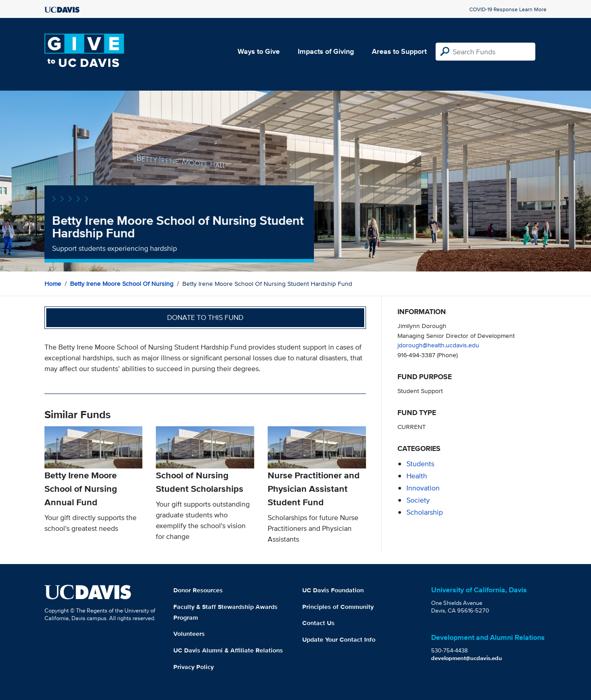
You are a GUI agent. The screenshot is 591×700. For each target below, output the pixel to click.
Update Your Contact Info (339, 639)
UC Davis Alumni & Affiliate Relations (228, 650)
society (418, 500)
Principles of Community (338, 607)
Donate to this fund (205, 317)
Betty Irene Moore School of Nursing (122, 284)
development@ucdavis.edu (467, 658)
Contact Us (318, 623)
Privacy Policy (194, 667)
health (417, 476)
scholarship (425, 512)
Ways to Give (259, 51)
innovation (423, 488)
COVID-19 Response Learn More (508, 9)
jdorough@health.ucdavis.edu (438, 345)
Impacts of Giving (326, 51)
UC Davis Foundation (333, 590)
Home (53, 284)
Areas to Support (399, 51)
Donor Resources (198, 590)
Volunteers (189, 634)
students (420, 464)
